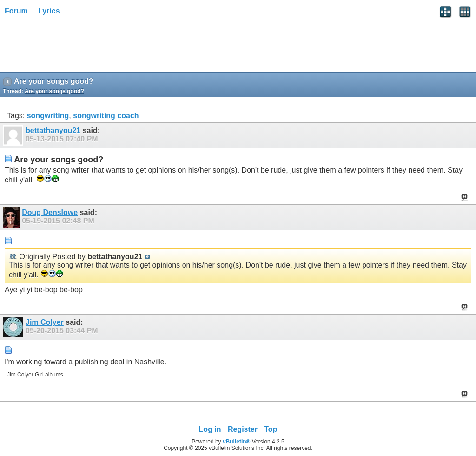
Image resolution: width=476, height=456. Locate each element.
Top (271, 429)
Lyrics (49, 11)
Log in (210, 429)
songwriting (48, 116)
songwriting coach (106, 116)
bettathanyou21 (53, 131)
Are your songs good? (54, 91)
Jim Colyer (45, 322)
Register (243, 429)
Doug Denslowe (50, 212)
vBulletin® (237, 442)
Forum (16, 11)
